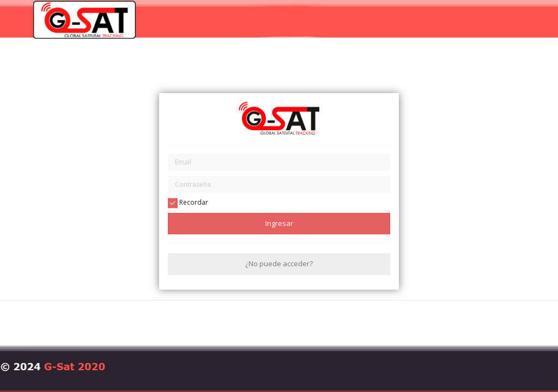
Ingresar (279, 223)
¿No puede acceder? (279, 264)
